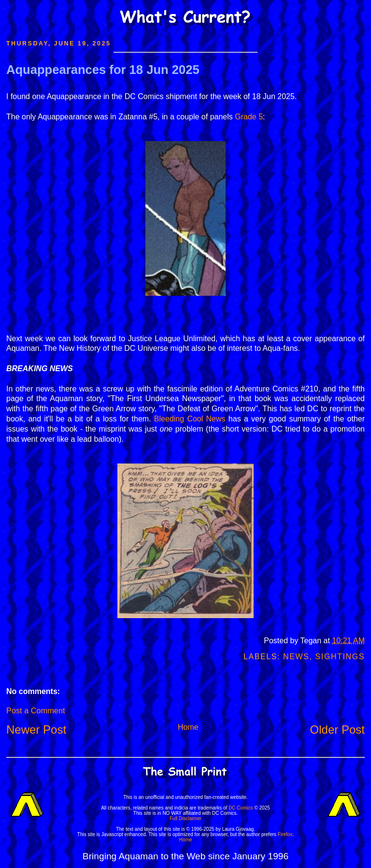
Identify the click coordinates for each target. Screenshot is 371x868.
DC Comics (241, 808)
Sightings (340, 657)
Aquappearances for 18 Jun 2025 (103, 70)
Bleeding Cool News (190, 419)
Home (188, 727)
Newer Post (36, 730)
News (296, 657)
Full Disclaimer (185, 818)
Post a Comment (36, 710)
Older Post (337, 730)
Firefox (285, 834)
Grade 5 (249, 117)
